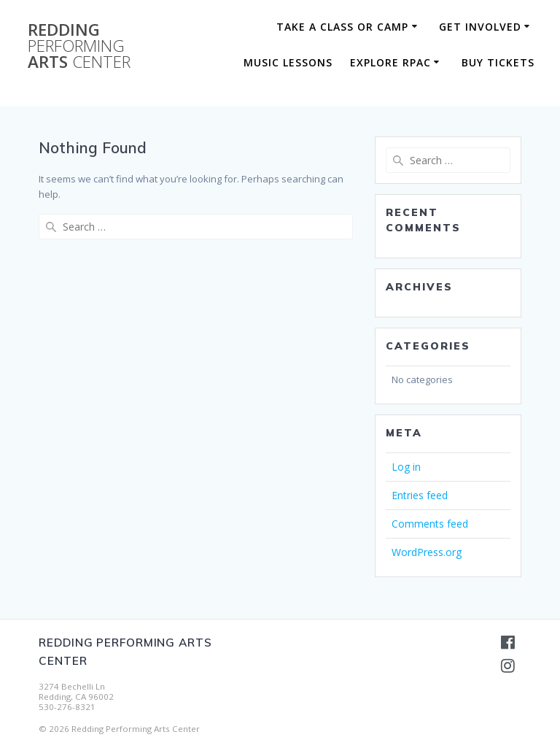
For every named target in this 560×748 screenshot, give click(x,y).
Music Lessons (288, 62)
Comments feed (430, 524)
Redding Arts (79, 46)
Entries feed (420, 495)
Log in (406, 467)
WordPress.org (427, 552)
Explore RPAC (390, 62)
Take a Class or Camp (342, 27)
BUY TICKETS (498, 62)
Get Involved (480, 27)
